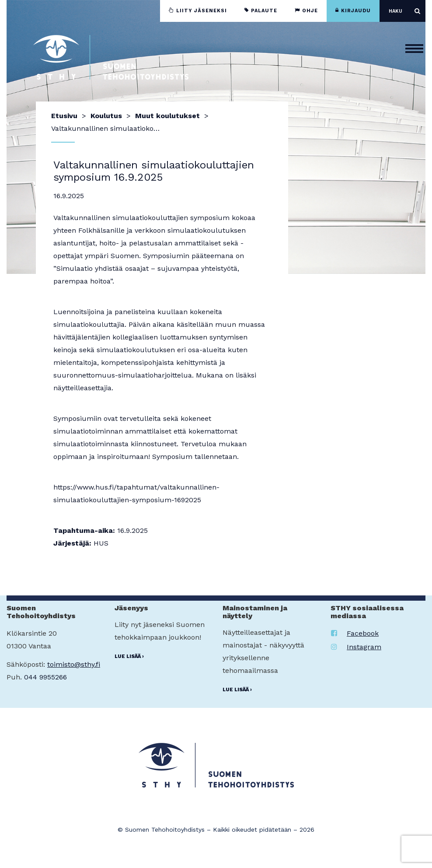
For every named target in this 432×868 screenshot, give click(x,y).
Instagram (356, 647)
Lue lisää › (129, 656)
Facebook (355, 633)
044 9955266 (45, 677)
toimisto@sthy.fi (74, 664)
